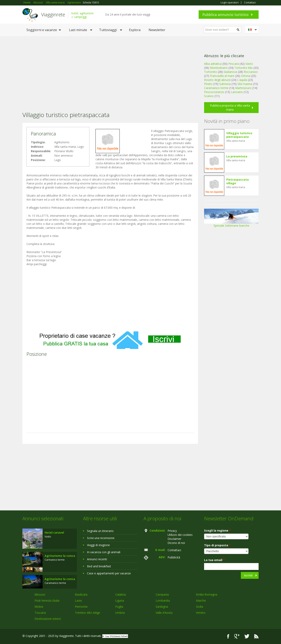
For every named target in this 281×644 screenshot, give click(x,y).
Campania (162, 594)
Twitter (247, 636)
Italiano (253, 30)
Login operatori (230, 3)
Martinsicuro (243, 88)
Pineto (208, 84)
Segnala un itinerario (100, 531)
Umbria (120, 613)
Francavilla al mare (222, 76)
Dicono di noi (176, 543)
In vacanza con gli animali (104, 552)
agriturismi (87, 13)
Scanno (209, 96)
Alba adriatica (213, 64)
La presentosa (237, 156)
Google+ (237, 636)
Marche (201, 601)
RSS (256, 636)
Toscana (40, 613)
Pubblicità (174, 557)
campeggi (80, 17)
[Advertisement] (110, 68)
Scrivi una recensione (101, 538)
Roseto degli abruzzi (217, 80)
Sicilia (200, 607)
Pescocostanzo (214, 92)
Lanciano (237, 92)
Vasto (249, 64)
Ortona (246, 76)
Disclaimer (174, 539)
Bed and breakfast (99, 566)
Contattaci (250, 3)
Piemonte (81, 607)
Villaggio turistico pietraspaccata (239, 135)
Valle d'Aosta (164, 613)
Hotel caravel (54, 532)
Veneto (201, 613)
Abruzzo (40, 594)
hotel (75, 13)
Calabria (121, 594)
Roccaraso (251, 72)
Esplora (135, 30)
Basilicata (81, 594)
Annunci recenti (97, 559)
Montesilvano (219, 68)
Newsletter (157, 30)
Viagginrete (53, 14)
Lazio (78, 601)
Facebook (228, 636)
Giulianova (230, 72)
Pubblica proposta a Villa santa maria (230, 107)
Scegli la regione (217, 530)
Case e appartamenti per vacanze (109, 573)
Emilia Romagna (207, 594)
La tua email (214, 560)
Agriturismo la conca (60, 556)
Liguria (120, 601)
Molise (39, 607)
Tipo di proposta (217, 545)
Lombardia (163, 601)
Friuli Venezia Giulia (47, 601)
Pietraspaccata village (237, 181)
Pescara (234, 64)
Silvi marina (245, 84)
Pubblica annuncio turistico (225, 15)
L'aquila (242, 80)
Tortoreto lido (244, 68)
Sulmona (225, 84)
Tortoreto (211, 72)
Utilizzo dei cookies (180, 535)
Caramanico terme (216, 88)
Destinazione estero (48, 619)
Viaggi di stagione (98, 545)
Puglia (119, 607)
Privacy (172, 531)
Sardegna (162, 607)
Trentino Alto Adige (88, 613)
